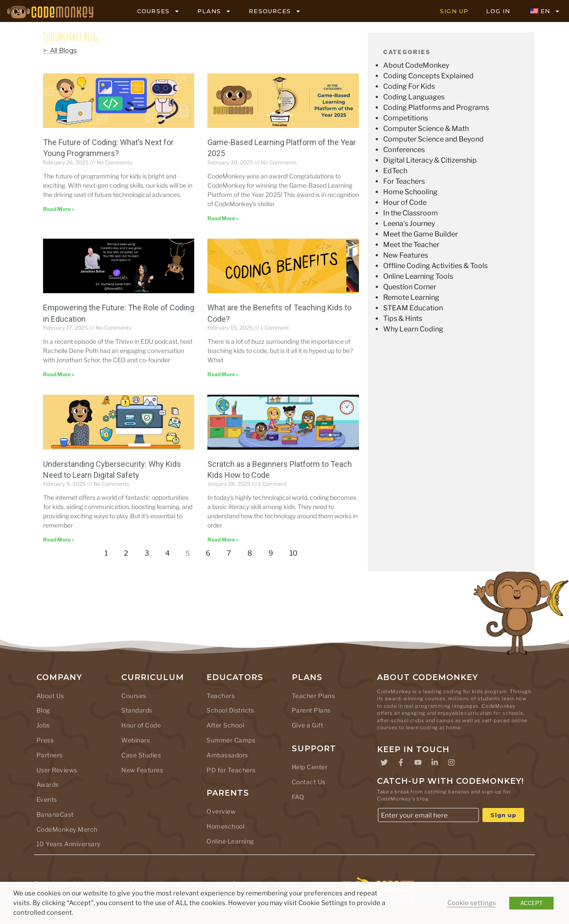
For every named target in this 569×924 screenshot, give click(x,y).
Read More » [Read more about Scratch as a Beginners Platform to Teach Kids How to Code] (223, 540)
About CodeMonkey (416, 65)
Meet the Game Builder (420, 234)
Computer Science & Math (426, 129)
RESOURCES (275, 11)
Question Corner (410, 287)
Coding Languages (414, 97)
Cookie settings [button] (472, 903)
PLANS (214, 11)
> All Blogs (60, 51)
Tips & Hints (403, 318)
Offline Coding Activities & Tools (435, 266)
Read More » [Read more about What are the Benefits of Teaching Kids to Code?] (223, 374)
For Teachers (404, 181)
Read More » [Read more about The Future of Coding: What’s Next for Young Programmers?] (59, 209)
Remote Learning (411, 297)
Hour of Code (405, 202)
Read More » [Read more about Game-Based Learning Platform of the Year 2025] (223, 218)
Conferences (404, 150)
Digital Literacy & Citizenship (430, 160)
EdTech (395, 171)
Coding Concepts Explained (428, 76)
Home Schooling (410, 192)
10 (296, 551)
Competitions (406, 118)
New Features (406, 255)
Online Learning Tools (418, 276)
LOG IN (498, 11)
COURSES (158, 11)
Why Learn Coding (413, 329)
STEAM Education (413, 308)
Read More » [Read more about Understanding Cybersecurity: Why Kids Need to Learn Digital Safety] (59, 540)
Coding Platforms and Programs (436, 107)
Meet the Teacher (411, 245)
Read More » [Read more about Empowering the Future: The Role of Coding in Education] (59, 374)
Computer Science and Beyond (433, 139)
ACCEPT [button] (531, 903)
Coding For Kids (409, 86)
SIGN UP (454, 11)
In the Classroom (411, 213)
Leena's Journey (409, 224)
